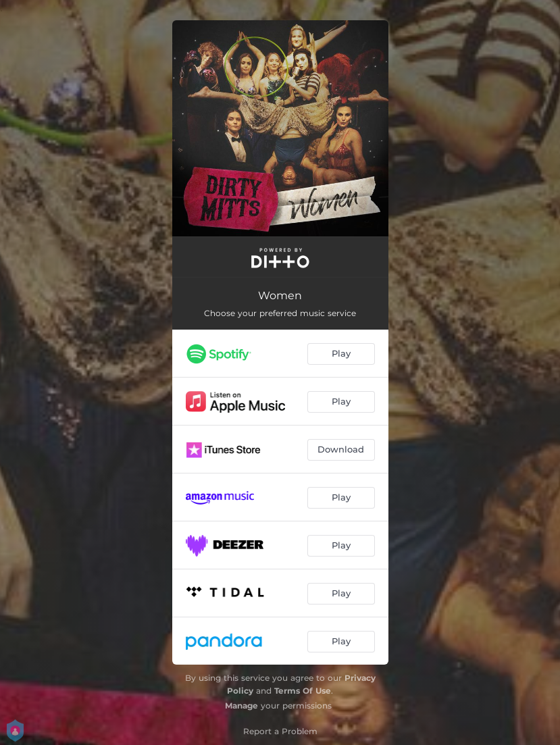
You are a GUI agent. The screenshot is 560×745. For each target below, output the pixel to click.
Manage (241, 705)
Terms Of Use (303, 691)
